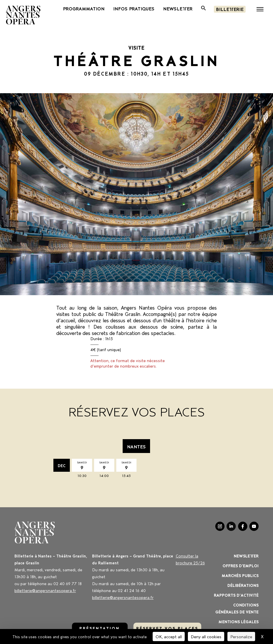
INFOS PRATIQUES (134, 8)
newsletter (178, 8)
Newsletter (246, 556)
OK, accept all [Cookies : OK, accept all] (169, 636)
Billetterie (230, 9)
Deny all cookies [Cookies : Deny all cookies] (206, 636)
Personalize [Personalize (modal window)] (241, 636)
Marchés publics (240, 575)
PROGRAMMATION (84, 8)
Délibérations (243, 585)
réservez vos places (167, 628)
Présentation (100, 628)
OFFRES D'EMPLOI (241, 565)
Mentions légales (239, 621)
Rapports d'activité (236, 595)
